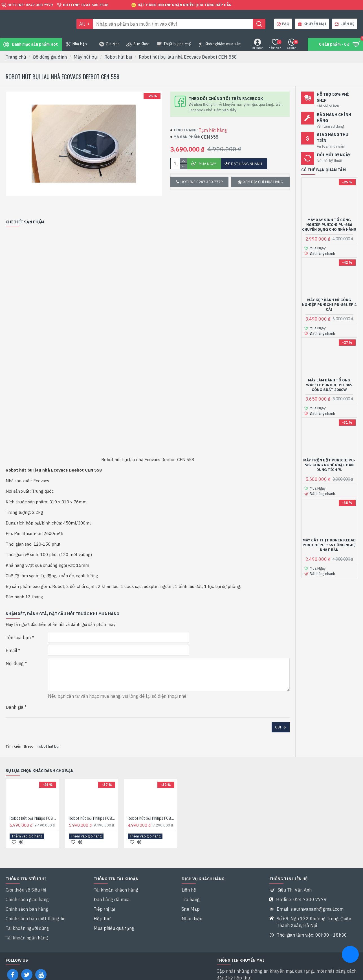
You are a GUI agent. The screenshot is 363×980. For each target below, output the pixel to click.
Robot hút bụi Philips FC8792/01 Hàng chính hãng (152, 801)
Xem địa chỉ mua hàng (263, 182)
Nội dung (15, 656)
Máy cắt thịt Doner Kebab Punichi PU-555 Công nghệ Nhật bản (329, 545)
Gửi (278, 716)
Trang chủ (16, 57)
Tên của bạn (18, 630)
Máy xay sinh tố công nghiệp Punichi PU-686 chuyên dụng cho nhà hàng (329, 225)
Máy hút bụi (86, 57)
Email (11, 643)
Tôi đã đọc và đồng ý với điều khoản (265, 969)
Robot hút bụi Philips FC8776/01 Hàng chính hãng (34, 801)
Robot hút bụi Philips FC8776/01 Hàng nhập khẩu (93, 801)
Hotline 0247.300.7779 (202, 182)
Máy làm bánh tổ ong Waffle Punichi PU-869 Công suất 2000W (329, 385)
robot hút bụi (48, 729)
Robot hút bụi (118, 57)
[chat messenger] (350, 955)
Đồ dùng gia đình (50, 57)
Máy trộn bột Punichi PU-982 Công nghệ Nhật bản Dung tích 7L (329, 465)
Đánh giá (15, 696)
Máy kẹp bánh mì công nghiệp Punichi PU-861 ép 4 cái (329, 305)
